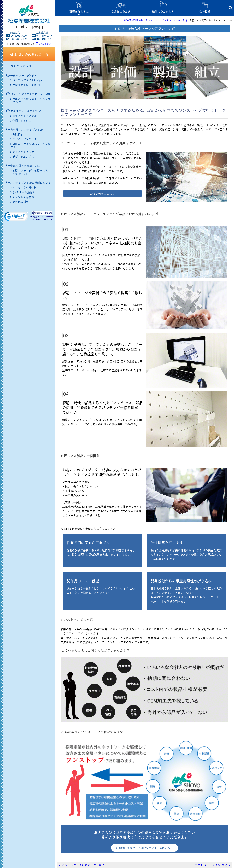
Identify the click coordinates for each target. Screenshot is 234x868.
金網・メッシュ (21, 121)
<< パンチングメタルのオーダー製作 (81, 865)
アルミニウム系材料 (23, 187)
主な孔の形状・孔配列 (25, 85)
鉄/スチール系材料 (23, 192)
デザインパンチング (24, 139)
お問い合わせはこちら (29, 54)
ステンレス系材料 (22, 197)
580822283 (49, 217)
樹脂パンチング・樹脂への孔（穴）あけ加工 (29, 170)
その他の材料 (20, 202)
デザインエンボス (22, 157)
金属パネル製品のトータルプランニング (30, 99)
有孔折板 (17, 134)
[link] (16, 217)
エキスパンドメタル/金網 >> (213, 865)
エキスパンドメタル (24, 116)
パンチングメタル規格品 (26, 80)
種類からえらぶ (21, 66)
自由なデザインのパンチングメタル (30, 144)
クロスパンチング (22, 152)
